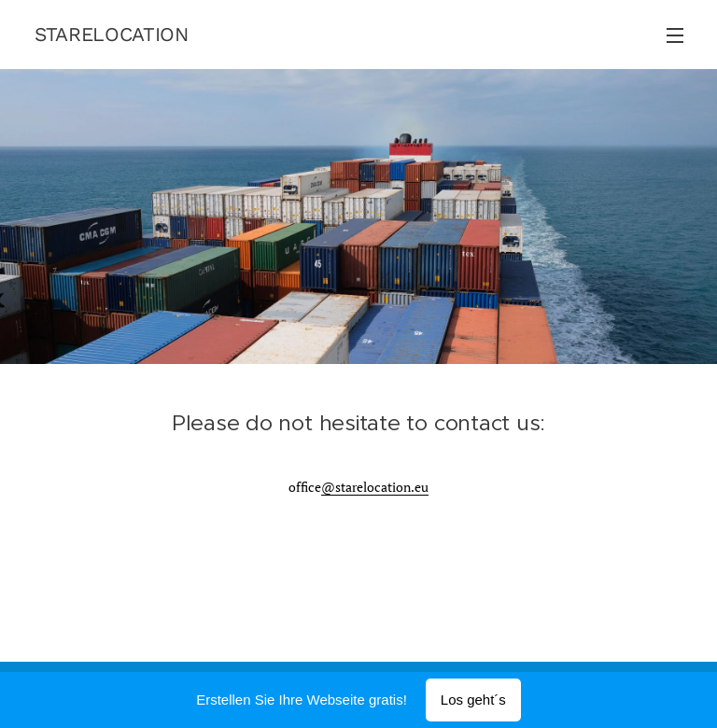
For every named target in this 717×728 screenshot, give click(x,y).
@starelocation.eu (375, 487)
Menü (675, 35)
